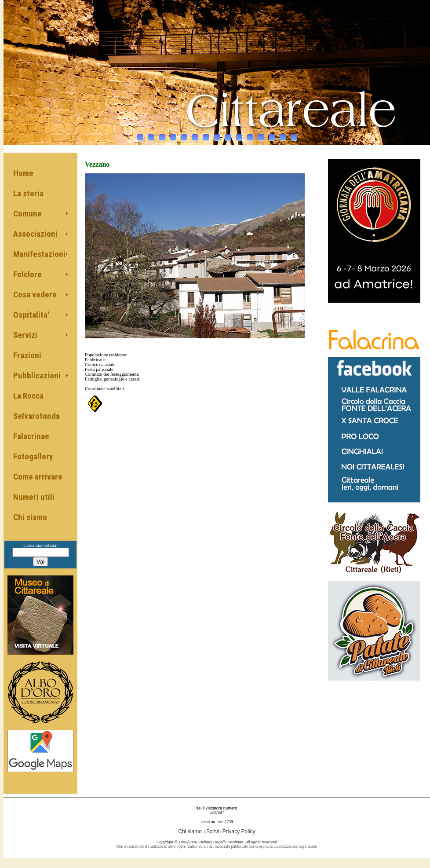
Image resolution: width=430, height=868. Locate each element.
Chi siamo (30, 517)
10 (239, 135)
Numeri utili (34, 497)
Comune (27, 214)
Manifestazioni (39, 254)
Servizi (25, 335)
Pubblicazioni (37, 375)
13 (272, 135)
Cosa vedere (35, 295)
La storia (28, 193)
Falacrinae (31, 436)
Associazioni (35, 234)
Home (23, 173)
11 (250, 135)
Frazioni (27, 355)
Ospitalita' (31, 315)
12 (261, 135)
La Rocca (28, 396)
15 (294, 135)
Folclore (27, 274)
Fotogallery (33, 456)
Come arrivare (38, 477)
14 (283, 135)
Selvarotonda (36, 416)
